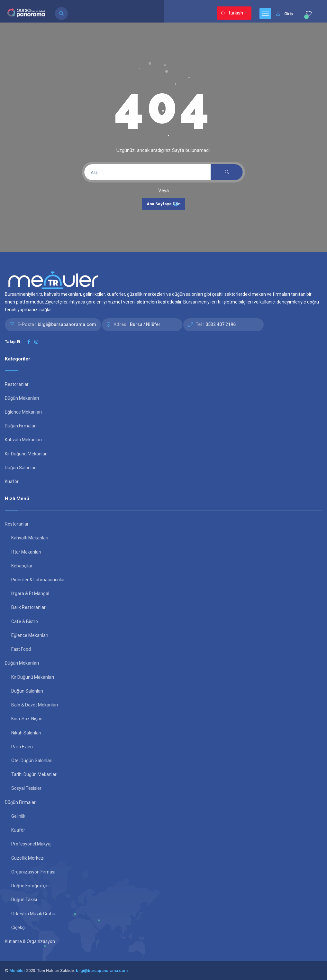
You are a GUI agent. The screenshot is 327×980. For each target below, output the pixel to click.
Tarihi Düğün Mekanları (34, 774)
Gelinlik (18, 816)
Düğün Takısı (24, 900)
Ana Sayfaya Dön (163, 204)
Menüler (17, 971)
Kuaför (12, 481)
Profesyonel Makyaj (31, 844)
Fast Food (21, 649)
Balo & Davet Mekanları (35, 705)
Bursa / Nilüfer (145, 324)
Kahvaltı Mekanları (23, 440)
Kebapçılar (22, 566)
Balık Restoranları (29, 607)
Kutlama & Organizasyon (30, 941)
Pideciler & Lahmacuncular (38, 580)
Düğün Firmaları (21, 426)
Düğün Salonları (21, 468)
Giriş (285, 14)
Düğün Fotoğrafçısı (30, 886)
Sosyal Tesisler (26, 788)
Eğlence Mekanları (23, 412)
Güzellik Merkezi (28, 858)
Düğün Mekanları (22, 398)
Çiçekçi (18, 928)
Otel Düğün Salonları (32, 761)
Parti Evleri (22, 747)
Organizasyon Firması (33, 872)
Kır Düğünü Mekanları (26, 454)
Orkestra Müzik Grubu (33, 914)
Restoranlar (17, 384)
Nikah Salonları (26, 733)
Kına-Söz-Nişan (27, 719)
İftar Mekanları (26, 552)
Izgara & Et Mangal (30, 593)
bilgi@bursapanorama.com (67, 324)
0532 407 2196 (221, 324)
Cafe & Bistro (25, 621)
